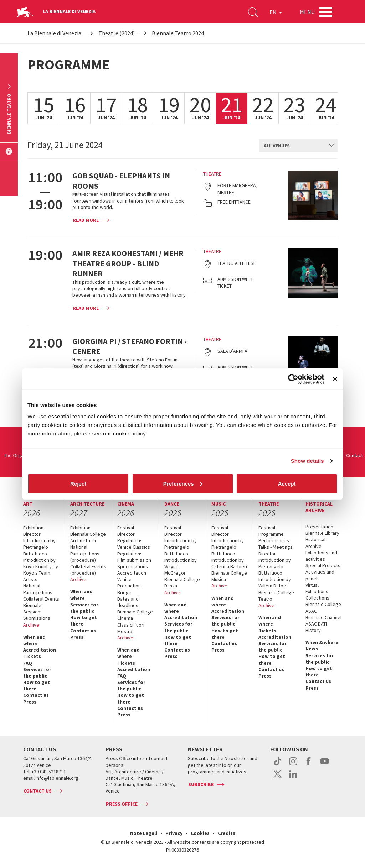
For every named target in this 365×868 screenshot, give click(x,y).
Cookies (200, 833)
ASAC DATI (316, 624)
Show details (307, 461)
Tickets (32, 656)
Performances (274, 540)
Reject (78, 483)
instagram (293, 765)
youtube (325, 765)
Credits (227, 833)
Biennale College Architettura (88, 537)
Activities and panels (320, 575)
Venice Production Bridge (129, 586)
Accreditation (40, 650)
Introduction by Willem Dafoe (275, 582)
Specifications (133, 566)
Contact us (36, 695)
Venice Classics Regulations (134, 550)
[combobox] (298, 146)
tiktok (277, 765)
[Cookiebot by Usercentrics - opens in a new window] (293, 379)
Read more (86, 220)
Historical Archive (315, 543)
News (312, 649)
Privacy (174, 833)
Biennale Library (322, 533)
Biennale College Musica (229, 576)
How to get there (37, 685)
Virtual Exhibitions (317, 588)
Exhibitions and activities (321, 556)
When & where (322, 642)
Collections (317, 598)
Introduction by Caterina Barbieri (229, 563)
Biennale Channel (323, 617)
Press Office (122, 804)
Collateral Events (41, 599)
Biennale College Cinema (135, 615)
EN (276, 12)
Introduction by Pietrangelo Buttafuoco (39, 547)
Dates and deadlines (128, 602)
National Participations (38, 589)
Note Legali (144, 833)
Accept (287, 483)
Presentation (319, 527)
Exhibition (33, 528)
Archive (31, 625)
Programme (271, 534)
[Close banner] (335, 379)
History (313, 630)
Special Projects (323, 565)
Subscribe (201, 784)
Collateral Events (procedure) (88, 570)
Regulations (130, 540)
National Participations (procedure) (85, 553)
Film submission (134, 560)
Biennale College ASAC (323, 607)
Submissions (37, 618)
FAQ (28, 663)
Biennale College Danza (182, 582)
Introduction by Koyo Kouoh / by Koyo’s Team (41, 566)
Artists (30, 579)
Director (32, 534)
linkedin (293, 778)
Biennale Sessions (33, 608)
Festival (126, 528)
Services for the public (37, 673)
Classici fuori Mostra (131, 628)
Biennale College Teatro (276, 596)
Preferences (183, 483)
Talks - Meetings (276, 547)
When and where (34, 640)
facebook (309, 765)
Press (30, 702)
